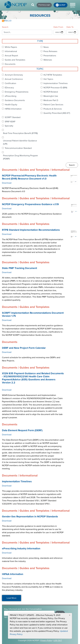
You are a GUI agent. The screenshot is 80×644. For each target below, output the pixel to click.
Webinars (48, 60)
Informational (11, 51)
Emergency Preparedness (17, 92)
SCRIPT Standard (13, 117)
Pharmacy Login (44, 5)
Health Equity (11, 105)
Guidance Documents (15, 100)
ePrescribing (11, 96)
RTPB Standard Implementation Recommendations (31, 230)
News (46, 47)
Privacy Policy (46, 640)
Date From (58, 27)
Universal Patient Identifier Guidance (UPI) (20, 142)
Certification (10, 83)
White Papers (11, 47)
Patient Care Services (53, 105)
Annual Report (11, 56)
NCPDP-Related (51, 92)
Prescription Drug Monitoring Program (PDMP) (20, 157)
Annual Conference (14, 79)
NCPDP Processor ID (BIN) (55, 88)
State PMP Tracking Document (19, 268)
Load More (12, 598)
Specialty (9, 126)
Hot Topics (48, 79)
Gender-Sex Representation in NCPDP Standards (30, 517)
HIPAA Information (13, 109)
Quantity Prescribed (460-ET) (57, 113)
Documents (10, 64)
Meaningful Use (51, 96)
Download (7, 183)
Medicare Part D (51, 100)
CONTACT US (33, 634)
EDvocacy (9, 88)
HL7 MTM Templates (53, 75)
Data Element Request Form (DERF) (22, 430)
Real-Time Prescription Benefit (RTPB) (20, 133)
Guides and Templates (15, 60)
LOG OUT (58, 640)
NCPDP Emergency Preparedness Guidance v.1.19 (30, 204)
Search (5, 27)
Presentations (50, 56)
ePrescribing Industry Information (21, 549)
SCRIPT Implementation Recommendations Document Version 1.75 (33, 314)
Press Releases (50, 51)
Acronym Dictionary (14, 75)
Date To (70, 27)
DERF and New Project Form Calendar (24, 348)
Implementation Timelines (55, 83)
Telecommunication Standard (18, 148)
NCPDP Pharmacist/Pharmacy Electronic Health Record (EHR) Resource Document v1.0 (29, 177)
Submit (60, 613)
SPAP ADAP (10, 122)
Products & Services (53, 109)
